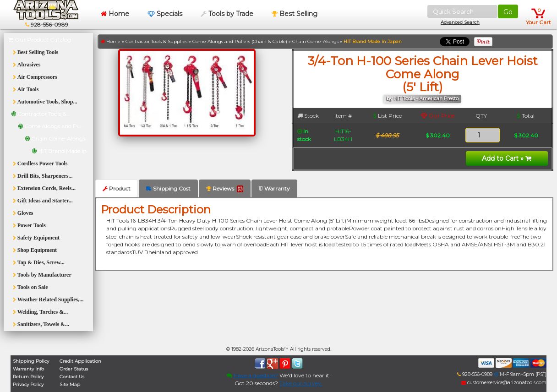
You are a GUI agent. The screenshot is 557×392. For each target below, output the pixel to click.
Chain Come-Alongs (315, 41)
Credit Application (80, 361)
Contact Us (72, 377)
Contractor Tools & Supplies (156, 41)
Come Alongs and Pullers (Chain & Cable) (240, 41)
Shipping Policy (31, 361)
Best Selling (295, 14)
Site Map (70, 384)
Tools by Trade (227, 14)
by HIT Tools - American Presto (423, 99)
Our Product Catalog (40, 40)
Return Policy (28, 377)
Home (115, 14)
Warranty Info (28, 369)
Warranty (274, 188)
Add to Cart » (507, 158)
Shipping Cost (168, 188)
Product (117, 188)
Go (508, 12)
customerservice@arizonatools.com (504, 383)
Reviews (225, 189)
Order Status (74, 369)
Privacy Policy (28, 384)
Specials (165, 14)
